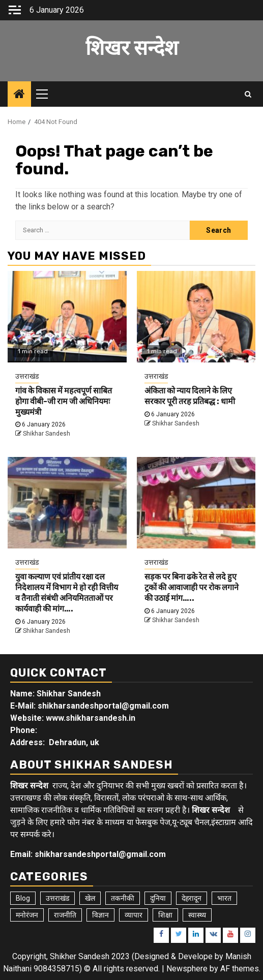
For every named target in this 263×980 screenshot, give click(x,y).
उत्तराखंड (27, 376)
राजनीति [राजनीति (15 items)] (65, 915)
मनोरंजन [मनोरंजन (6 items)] (27, 915)
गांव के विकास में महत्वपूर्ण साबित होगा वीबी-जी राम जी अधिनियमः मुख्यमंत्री (64, 401)
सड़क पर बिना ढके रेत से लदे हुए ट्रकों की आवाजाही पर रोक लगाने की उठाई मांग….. (192, 587)
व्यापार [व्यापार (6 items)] (134, 915)
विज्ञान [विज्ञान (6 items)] (100, 915)
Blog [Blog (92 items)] (23, 898)
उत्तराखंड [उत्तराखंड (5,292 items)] (57, 898)
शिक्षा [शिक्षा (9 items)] (165, 915)
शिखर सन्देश (132, 48)
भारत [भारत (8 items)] (224, 898)
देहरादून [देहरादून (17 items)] (192, 898)
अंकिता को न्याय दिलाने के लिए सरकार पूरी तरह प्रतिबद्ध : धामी (190, 396)
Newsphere (187, 969)
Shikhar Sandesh (47, 434)
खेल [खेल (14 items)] (90, 898)
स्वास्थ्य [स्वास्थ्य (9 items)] (197, 915)
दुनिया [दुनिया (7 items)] (158, 898)
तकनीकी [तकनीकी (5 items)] (123, 898)
